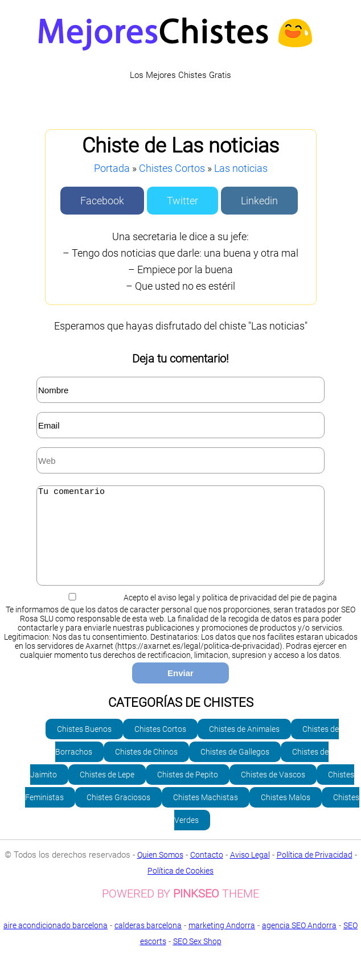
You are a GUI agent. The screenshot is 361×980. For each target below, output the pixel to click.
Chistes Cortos (172, 168)
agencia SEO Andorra (299, 942)
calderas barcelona (148, 942)
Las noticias (241, 168)
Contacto (207, 872)
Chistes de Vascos (273, 792)
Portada (112, 168)
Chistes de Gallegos (235, 769)
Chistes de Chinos (146, 769)
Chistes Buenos (84, 746)
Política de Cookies (180, 888)
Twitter (182, 201)
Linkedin (259, 201)
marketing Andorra (222, 942)
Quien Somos (160, 872)
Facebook (102, 201)
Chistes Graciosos (118, 814)
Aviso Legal (250, 872)
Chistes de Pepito (188, 792)
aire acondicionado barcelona (56, 942)
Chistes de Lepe (107, 792)
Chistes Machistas (206, 814)
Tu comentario (180, 544)
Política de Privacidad (315, 872)
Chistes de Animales (244, 746)
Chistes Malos (286, 814)
